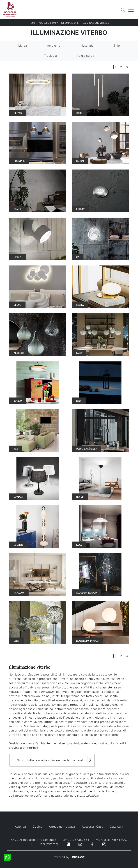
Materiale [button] (87, 46)
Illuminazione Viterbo (95, 23)
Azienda (20, 827)
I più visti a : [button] (85, 56)
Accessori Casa (48, 23)
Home (32, 23)
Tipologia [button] (50, 56)
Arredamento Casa (62, 827)
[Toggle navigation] (131, 10)
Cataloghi (116, 827)
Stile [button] (117, 46)
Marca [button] (23, 46)
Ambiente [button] (54, 46)
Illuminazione (70, 23)
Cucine (38, 827)
